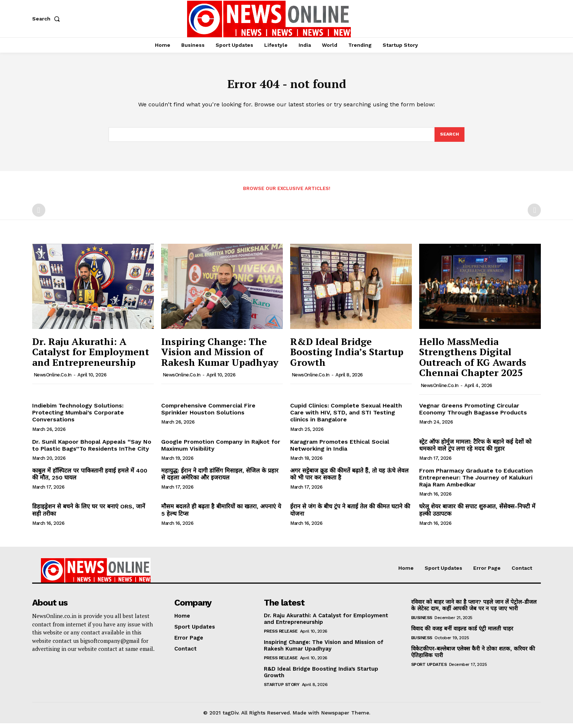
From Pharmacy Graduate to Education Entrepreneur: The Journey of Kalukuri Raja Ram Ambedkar (476, 482)
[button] (48, 19)
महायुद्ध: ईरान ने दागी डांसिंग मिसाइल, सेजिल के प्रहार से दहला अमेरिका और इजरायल (220, 479)
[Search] (449, 139)
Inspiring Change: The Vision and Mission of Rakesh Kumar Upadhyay (220, 357)
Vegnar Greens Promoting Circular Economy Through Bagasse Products (473, 414)
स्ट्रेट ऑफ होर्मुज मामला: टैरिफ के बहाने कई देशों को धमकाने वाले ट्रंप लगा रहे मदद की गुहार (475, 450)
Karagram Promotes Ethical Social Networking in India (340, 450)
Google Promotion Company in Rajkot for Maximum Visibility (221, 450)
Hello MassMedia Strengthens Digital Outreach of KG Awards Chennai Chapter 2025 (473, 362)
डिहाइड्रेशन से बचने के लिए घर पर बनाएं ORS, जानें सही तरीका (89, 515)
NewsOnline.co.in (53, 380)
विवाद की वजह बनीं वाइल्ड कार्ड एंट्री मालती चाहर (462, 633)
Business (422, 622)
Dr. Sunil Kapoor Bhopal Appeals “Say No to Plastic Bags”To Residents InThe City (92, 450)
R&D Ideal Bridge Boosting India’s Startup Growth (347, 357)
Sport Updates (429, 669)
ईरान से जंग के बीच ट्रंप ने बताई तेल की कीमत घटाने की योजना (350, 515)
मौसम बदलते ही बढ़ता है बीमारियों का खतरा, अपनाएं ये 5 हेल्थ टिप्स (221, 515)
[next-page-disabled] (534, 215)
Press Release (281, 636)
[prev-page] (39, 215)
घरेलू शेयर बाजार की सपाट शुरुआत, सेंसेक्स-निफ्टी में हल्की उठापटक (477, 515)
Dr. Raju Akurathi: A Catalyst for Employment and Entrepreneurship (91, 357)
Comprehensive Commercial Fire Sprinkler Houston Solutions (208, 414)
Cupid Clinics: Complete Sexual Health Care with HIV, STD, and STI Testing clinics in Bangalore (346, 417)
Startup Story (282, 689)
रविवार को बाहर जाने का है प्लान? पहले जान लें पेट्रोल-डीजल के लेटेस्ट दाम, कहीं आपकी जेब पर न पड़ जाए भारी (474, 610)
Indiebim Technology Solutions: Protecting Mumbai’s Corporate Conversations (78, 417)
